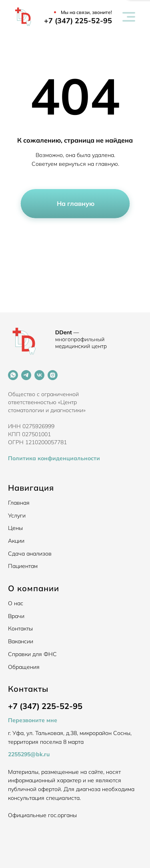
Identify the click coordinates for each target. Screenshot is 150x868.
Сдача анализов (30, 554)
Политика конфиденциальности (54, 458)
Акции (16, 541)
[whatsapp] (13, 375)
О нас (16, 603)
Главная (19, 503)
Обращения (24, 667)
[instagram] (53, 375)
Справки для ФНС (32, 654)
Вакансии (21, 641)
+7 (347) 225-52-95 (78, 21)
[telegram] (26, 375)
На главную (76, 203)
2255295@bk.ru (29, 754)
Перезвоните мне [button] (33, 720)
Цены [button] (15, 528)
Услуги (17, 516)
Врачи (16, 616)
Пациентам (23, 566)
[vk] (39, 375)
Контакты (20, 628)
